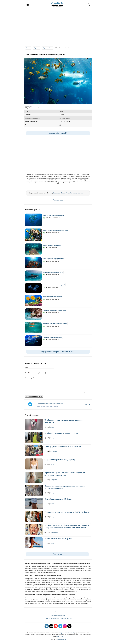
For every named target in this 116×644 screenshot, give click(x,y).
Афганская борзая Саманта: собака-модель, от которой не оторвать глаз (65, 474)
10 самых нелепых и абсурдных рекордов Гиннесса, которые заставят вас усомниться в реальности (67, 526)
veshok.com (60, 636)
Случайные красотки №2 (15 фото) (60, 460)
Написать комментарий (36, 364)
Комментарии (58, 200)
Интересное (54, 438)
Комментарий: (30, 378)
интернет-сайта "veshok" (66, 633)
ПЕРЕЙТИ (87, 404)
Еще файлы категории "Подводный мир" (58, 352)
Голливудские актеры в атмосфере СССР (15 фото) (67, 512)
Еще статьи (57, 554)
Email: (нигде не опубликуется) (35, 373)
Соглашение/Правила (58, 615)
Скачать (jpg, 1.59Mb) (58, 133)
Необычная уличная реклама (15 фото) (61, 433)
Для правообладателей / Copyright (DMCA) (58, 618)
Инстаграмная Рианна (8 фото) (58, 538)
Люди (52, 464)
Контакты (58, 612)
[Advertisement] (58, 27)
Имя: (27, 368)
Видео (52, 427)
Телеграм (56, 193)
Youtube (69, 193)
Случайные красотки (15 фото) (58, 499)
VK (51, 193)
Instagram (76, 193)
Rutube (63, 193)
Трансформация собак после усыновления (63, 446)
